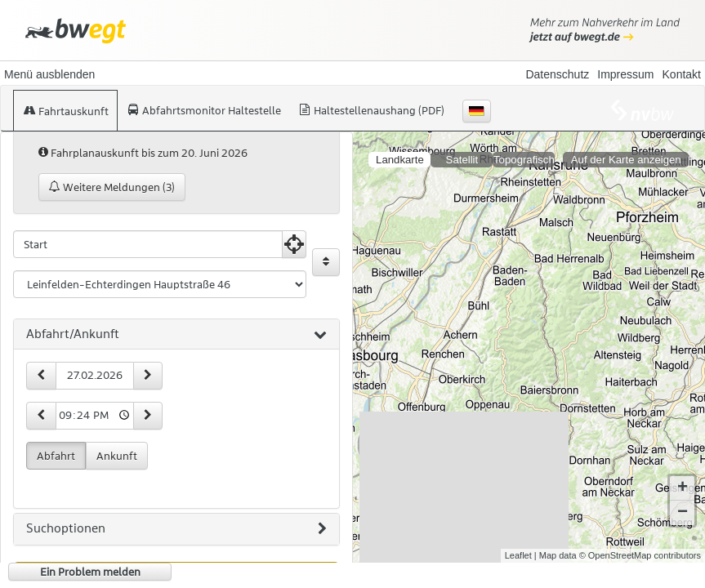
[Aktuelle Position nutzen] (294, 244)
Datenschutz (557, 74)
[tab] (176, 335)
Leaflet (518, 555)
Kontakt (682, 74)
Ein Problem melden (90, 572)
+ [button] (683, 488)
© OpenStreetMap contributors (640, 555)
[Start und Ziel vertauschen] (326, 262)
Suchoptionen (176, 529)
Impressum (625, 74)
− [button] (683, 513)
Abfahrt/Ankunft (176, 335)
